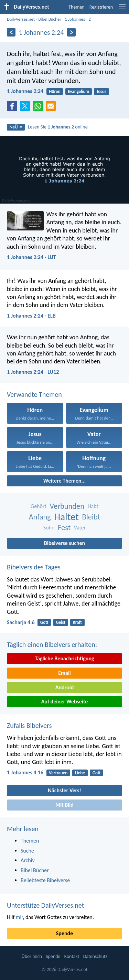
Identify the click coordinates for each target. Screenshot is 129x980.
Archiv (28, 860)
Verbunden (67, 506)
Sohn (49, 528)
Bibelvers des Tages (34, 567)
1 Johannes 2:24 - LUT (31, 257)
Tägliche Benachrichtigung (64, 658)
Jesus (101, 91)
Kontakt (72, 956)
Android (64, 687)
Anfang (40, 517)
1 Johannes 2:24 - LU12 (33, 372)
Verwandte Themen (34, 394)
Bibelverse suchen (64, 543)
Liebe (80, 773)
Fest (64, 528)
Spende (64, 933)
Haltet (66, 517)
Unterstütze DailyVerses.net (45, 905)
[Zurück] (11, 32)
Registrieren (101, 7)
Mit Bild (64, 805)
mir (19, 917)
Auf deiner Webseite (65, 702)
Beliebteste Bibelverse (45, 880)
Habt (93, 506)
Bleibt (91, 517)
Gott (44, 622)
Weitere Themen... (65, 481)
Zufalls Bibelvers (29, 725)
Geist (61, 622)
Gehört (39, 506)
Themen (77, 7)
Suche (27, 851)
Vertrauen (58, 773)
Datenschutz (95, 956)
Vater (80, 528)
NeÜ (16, 127)
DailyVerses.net (21, 19)
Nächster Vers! (64, 790)
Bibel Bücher (50, 19)
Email (64, 673)
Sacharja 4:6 (21, 622)
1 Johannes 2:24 (25, 91)
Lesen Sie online (58, 127)
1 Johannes (75, 19)
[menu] (122, 9)
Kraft (77, 622)
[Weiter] (71, 32)
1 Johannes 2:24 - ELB (31, 316)
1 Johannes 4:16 (25, 772)
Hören (55, 91)
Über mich (32, 956)
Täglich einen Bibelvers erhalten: (52, 644)
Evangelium (78, 91)
